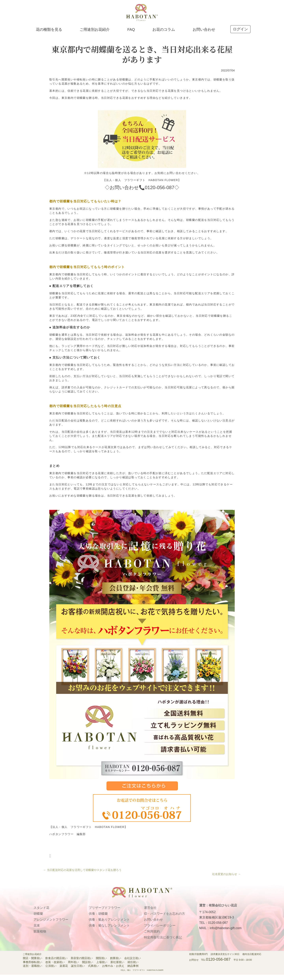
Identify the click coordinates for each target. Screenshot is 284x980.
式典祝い (93, 972)
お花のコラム (164, 34)
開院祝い (101, 964)
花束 (37, 931)
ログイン (240, 34)
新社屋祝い (117, 968)
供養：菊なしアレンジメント (109, 931)
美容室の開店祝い (82, 964)
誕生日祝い (78, 972)
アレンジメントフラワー (51, 925)
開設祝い (88, 968)
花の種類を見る (49, 34)
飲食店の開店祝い (56, 964)
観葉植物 (40, 937)
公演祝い (51, 972)
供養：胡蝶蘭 (98, 919)
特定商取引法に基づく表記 (163, 943)
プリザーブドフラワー (105, 913)
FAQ (131, 34)
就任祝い (133, 968)
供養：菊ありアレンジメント (109, 925)
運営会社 (150, 913)
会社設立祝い (133, 964)
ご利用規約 (152, 937)
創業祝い (116, 964)
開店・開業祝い (33, 964)
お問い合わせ (204, 34)
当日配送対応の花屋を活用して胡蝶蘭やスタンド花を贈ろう (82, 875)
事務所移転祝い (33, 968)
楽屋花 (64, 972)
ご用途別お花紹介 (95, 34)
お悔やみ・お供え (113, 972)
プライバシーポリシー (160, 931)
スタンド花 (41, 913)
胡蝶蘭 (38, 919)
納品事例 (133, 972)
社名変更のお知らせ (226, 880)
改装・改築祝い (55, 968)
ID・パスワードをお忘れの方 (164, 919)
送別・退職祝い (33, 972)
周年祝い (73, 968)
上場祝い (102, 968)
